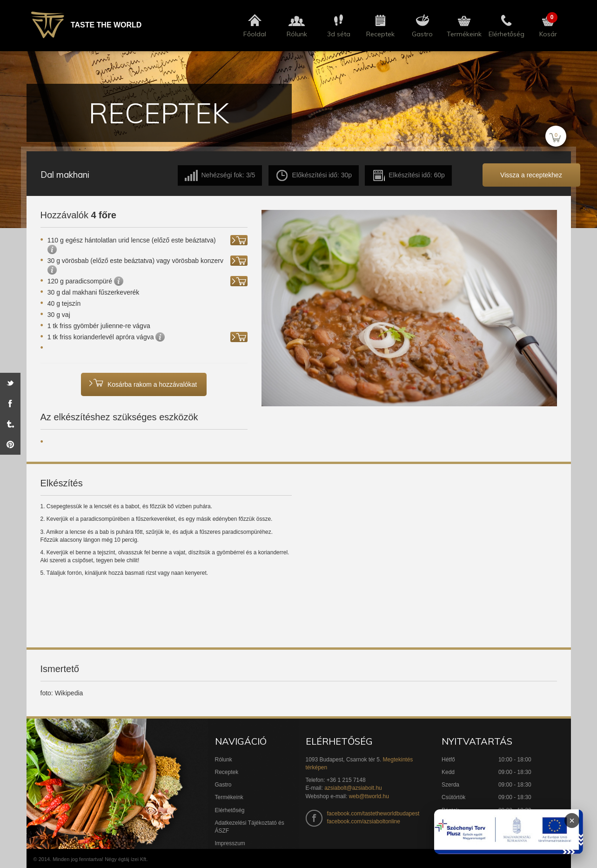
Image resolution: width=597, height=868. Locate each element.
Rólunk (224, 760)
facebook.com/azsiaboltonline (364, 821)
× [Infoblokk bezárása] (572, 821)
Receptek (227, 772)
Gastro (223, 785)
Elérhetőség (230, 810)
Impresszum (230, 843)
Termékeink (229, 797)
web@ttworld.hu (369, 796)
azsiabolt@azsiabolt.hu (353, 788)
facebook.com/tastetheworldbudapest (373, 814)
